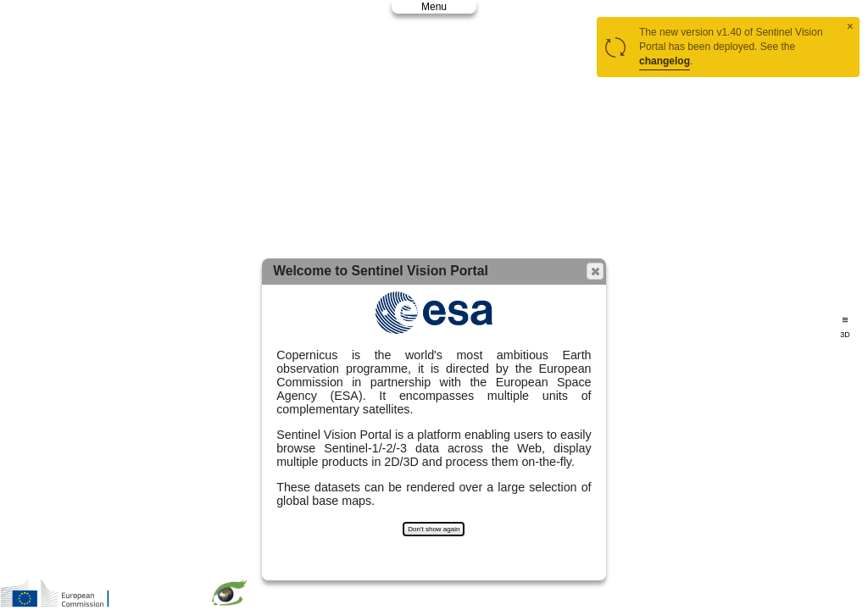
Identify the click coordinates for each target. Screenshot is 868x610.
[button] (595, 271)
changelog (665, 61)
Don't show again (434, 529)
